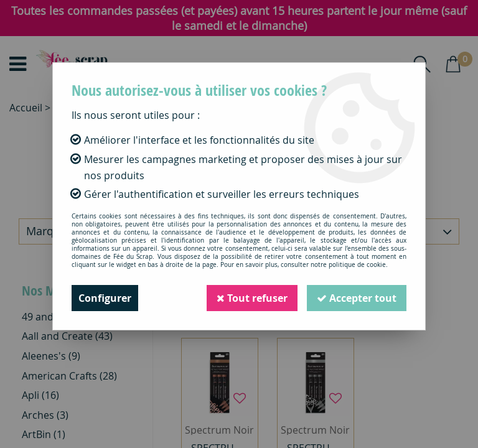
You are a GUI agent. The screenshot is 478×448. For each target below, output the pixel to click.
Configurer (105, 298)
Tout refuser (252, 298)
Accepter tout (357, 298)
